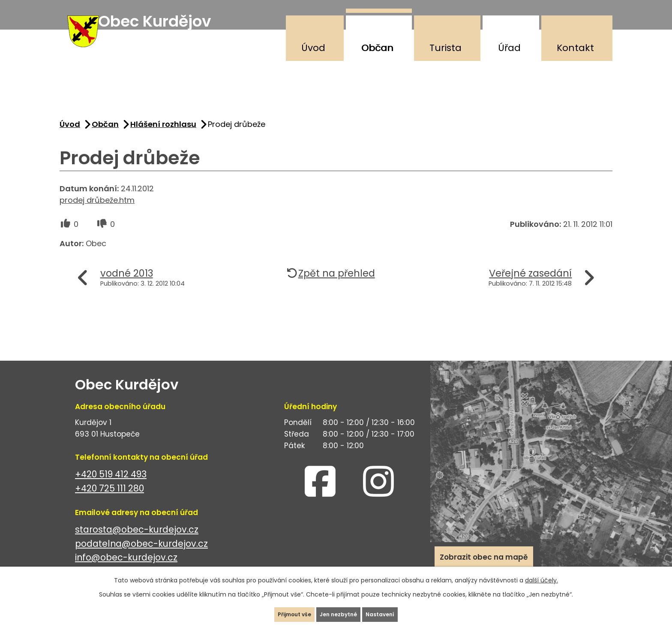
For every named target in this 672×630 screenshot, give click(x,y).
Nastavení (398, 610)
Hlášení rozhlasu (163, 137)
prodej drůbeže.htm (97, 213)
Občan (377, 48)
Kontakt (575, 48)
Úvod (313, 48)
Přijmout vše (277, 610)
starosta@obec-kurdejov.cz (137, 542)
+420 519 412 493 (111, 487)
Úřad (509, 48)
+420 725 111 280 (109, 501)
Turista (445, 48)
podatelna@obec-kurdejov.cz (141, 556)
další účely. (541, 572)
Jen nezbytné (339, 610)
